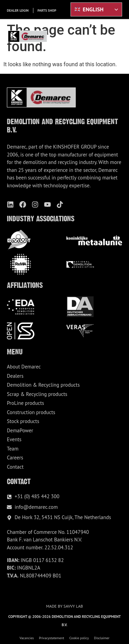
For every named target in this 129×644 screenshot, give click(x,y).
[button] (118, 36)
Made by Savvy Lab (64, 606)
